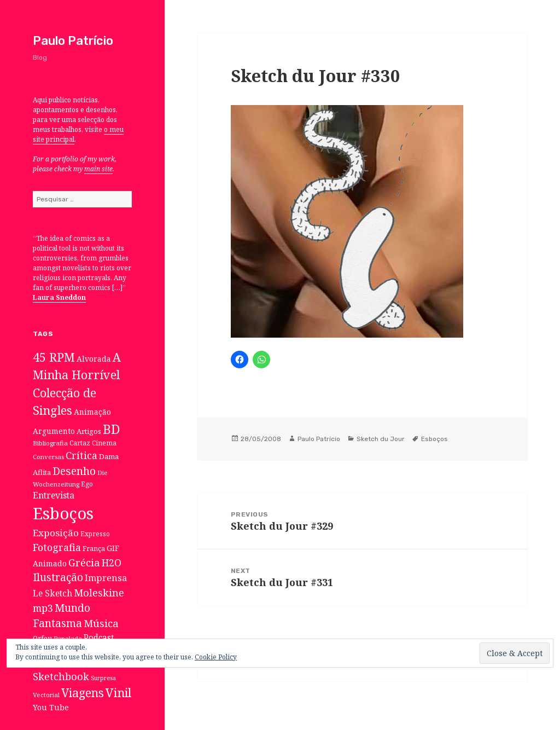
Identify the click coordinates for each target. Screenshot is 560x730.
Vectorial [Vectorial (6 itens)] (46, 695)
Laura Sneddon (59, 297)
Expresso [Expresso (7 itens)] (95, 534)
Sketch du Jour (381, 439)
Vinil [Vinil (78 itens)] (118, 693)
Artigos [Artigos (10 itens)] (89, 431)
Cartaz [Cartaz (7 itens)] (80, 443)
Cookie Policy (216, 657)
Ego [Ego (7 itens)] (87, 484)
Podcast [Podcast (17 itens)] (99, 638)
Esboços (434, 439)
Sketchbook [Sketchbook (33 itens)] (61, 676)
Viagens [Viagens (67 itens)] (83, 693)
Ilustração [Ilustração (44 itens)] (58, 577)
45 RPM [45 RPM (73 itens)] (54, 357)
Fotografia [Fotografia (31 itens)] (57, 547)
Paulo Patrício (73, 41)
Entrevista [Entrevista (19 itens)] (54, 495)
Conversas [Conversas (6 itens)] (48, 457)
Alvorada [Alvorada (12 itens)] (94, 359)
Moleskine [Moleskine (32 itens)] (99, 593)
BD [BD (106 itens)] (112, 429)
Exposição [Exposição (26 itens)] (56, 533)
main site (98, 169)
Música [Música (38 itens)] (101, 623)
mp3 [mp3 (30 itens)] (43, 608)
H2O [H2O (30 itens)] (112, 563)
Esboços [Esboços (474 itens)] (63, 513)
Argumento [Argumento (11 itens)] (54, 431)
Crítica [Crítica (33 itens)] (81, 455)
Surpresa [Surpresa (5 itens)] (103, 678)
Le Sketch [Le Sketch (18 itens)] (52, 593)
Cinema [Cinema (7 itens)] (104, 443)
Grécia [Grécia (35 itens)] (84, 562)
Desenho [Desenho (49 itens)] (74, 471)
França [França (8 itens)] (94, 549)
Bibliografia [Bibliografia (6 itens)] (50, 443)
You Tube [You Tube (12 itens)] (51, 707)
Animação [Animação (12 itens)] (92, 412)
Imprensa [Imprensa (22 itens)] (106, 578)
